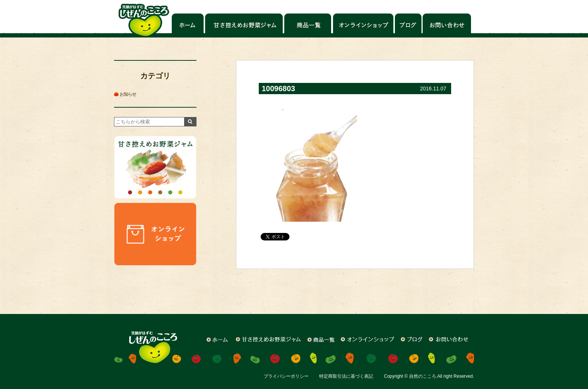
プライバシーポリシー (286, 376)
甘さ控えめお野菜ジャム (244, 26)
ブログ (408, 26)
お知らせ (128, 94)
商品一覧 (308, 26)
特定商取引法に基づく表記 (346, 376)
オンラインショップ (363, 26)
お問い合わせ (447, 26)
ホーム (188, 26)
